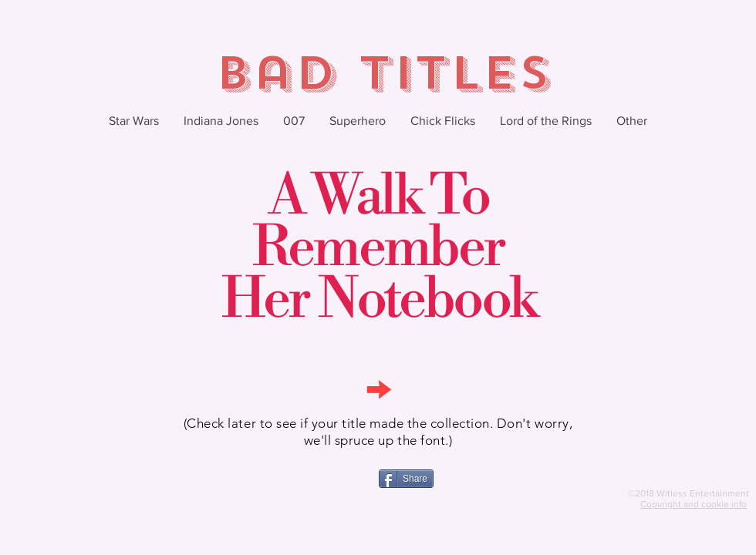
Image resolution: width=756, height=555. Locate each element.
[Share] (406, 479)
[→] (378, 387)
